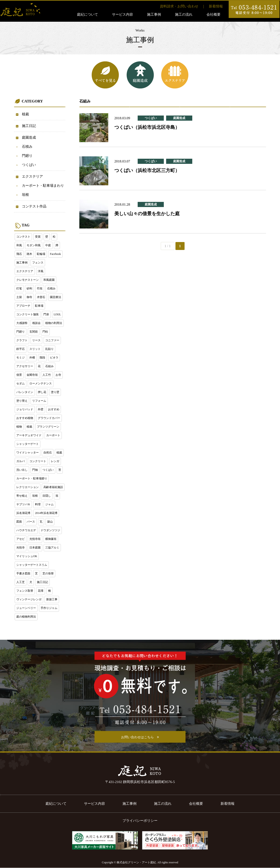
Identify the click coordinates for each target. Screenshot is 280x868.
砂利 (29, 288)
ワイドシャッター (28, 453)
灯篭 (19, 288)
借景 (19, 375)
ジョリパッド (25, 409)
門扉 (46, 314)
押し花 (42, 392)
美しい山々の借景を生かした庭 (147, 214)
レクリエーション (28, 487)
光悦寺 (21, 548)
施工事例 (154, 14)
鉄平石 (21, 349)
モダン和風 (34, 245)
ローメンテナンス (41, 383)
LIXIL (57, 314)
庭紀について (87, 14)
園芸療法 (56, 297)
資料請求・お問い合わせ (179, 6)
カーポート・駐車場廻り (32, 478)
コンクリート (38, 461)
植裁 (25, 114)
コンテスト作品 (34, 206)
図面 (19, 522)
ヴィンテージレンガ (29, 599)
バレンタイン (25, 392)
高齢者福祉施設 (53, 487)
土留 (19, 297)
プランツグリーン (48, 427)
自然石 (48, 453)
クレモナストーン (28, 280)
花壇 (41, 591)
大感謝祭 (22, 323)
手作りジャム (49, 608)
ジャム (49, 504)
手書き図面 (23, 573)
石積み (27, 147)
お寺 (58, 375)
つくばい (29, 165)
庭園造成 (29, 137)
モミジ (21, 358)
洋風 (41, 271)
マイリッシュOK (27, 556)
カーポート (53, 435)
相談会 (36, 323)
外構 (32, 358)
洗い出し (22, 470)
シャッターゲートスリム (32, 565)
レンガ (55, 461)
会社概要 (213, 14)
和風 (19, 245)
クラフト (22, 340)
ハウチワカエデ (26, 530)
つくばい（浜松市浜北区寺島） (147, 127)
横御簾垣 (51, 539)
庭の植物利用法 (26, 617)
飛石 (19, 254)
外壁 (41, 409)
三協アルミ (52, 548)
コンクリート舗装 (28, 314)
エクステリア (32, 176)
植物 (19, 427)
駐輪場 (41, 254)
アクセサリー (25, 366)
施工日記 (29, 126)
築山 (50, 522)
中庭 (48, 245)
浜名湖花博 (23, 513)
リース (36, 340)
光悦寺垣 (35, 539)
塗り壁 (55, 392)
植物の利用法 (54, 323)
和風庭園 (49, 280)
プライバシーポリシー (140, 821)
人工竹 (47, 375)
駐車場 (39, 306)
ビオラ (54, 358)
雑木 (29, 254)
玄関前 (34, 332)
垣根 (25, 195)
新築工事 (52, 599)
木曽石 (41, 297)
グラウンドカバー (49, 418)
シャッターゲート (28, 444)
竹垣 (40, 288)
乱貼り (49, 349)
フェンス (38, 263)
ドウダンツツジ (50, 530)
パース (31, 522)
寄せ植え (22, 496)
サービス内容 (122, 14)
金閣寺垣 (32, 375)
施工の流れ (184, 14)
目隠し (47, 496)
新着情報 (216, 6)
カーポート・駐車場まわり (43, 186)
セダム (21, 383)
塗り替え (22, 401)
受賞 (38, 237)
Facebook (55, 254)
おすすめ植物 (25, 418)
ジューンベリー (26, 608)
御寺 (29, 297)
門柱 (45, 332)
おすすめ (54, 409)
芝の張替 (48, 573)
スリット (35, 349)
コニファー (52, 340)
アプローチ (23, 306)
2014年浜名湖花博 (46, 513)
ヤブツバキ (23, 504)
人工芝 (21, 582)
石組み (49, 366)
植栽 (29, 427)
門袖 (35, 470)
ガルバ (21, 461)
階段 (42, 358)
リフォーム (39, 401)
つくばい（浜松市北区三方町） (147, 170)
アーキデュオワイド (29, 435)
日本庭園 (35, 548)
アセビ (21, 539)
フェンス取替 (25, 591)
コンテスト (23, 237)
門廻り (27, 156)
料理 (38, 504)
